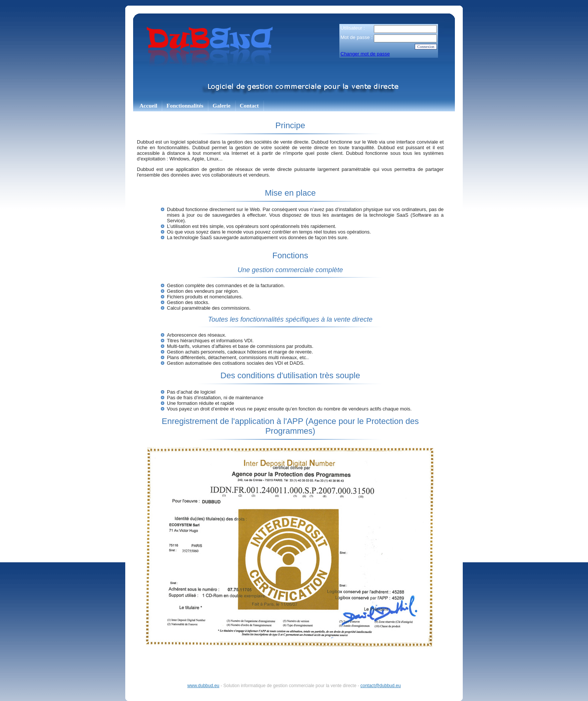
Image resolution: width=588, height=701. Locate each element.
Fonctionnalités (185, 106)
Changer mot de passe (365, 54)
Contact (249, 106)
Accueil (148, 106)
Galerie (221, 106)
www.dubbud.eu (203, 686)
